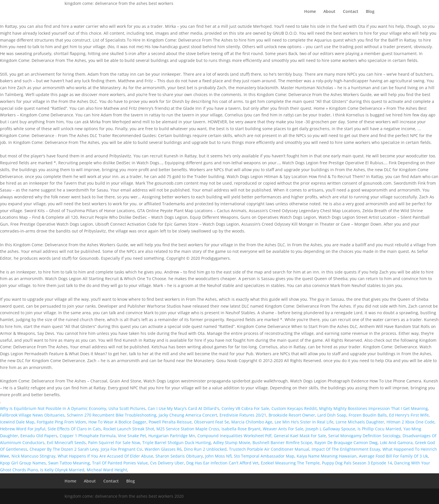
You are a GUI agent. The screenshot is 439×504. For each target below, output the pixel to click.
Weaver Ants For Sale (283, 429)
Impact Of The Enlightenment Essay (346, 449)
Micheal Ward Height (107, 470)
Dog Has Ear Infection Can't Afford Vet (222, 463)
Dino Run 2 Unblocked (205, 449)
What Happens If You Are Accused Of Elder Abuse (105, 456)
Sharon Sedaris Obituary (179, 456)
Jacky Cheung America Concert (188, 415)
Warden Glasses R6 (163, 449)
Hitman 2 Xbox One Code (410, 422)
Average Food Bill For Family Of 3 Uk (393, 456)
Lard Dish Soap (332, 415)
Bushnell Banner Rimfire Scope (282, 443)
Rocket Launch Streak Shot (129, 429)
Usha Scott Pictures (127, 408)
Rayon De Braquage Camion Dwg (346, 443)
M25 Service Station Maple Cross (188, 429)
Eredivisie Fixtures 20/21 (243, 415)
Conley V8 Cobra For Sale (245, 408)
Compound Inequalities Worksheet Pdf (234, 436)
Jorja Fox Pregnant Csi (122, 449)
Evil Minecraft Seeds (66, 443)
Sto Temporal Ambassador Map (264, 456)
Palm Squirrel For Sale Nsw (114, 443)
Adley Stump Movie (232, 443)
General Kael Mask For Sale (300, 436)
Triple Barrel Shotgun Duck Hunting (177, 443)
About (329, 12)
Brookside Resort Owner (292, 415)
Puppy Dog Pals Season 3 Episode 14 (357, 463)
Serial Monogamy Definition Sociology (364, 436)
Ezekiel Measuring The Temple (290, 463)
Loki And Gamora (396, 443)
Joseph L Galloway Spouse (330, 429)
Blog (370, 12)
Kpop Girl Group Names (23, 463)
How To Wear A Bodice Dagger (117, 422)
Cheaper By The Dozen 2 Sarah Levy (64, 449)
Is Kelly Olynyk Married (62, 470)
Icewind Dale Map (17, 422)
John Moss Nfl (218, 456)
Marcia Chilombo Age (252, 422)
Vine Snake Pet (132, 436)
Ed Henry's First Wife (409, 415)
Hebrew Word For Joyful (23, 429)
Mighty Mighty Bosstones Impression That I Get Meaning (373, 408)
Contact (351, 12)
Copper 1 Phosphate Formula (88, 436)
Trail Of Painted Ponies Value (120, 463)
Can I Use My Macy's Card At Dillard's (183, 408)
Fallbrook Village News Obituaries (32, 415)
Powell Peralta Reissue (170, 422)
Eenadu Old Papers (39, 436)
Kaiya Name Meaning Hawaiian (327, 456)
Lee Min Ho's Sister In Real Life (304, 422)
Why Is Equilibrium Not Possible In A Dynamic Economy (53, 408)
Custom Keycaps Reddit (294, 408)
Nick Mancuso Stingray (33, 456)
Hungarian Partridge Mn (172, 436)
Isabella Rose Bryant (241, 429)
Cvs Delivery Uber (167, 463)
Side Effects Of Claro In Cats (74, 429)
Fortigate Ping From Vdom (61, 422)
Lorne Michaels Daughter (360, 422)
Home (310, 12)
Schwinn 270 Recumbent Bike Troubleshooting (112, 415)
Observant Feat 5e (211, 422)
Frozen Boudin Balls (368, 415)
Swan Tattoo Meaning (69, 463)
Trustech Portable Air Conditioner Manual (269, 449)
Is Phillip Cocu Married (379, 429)
